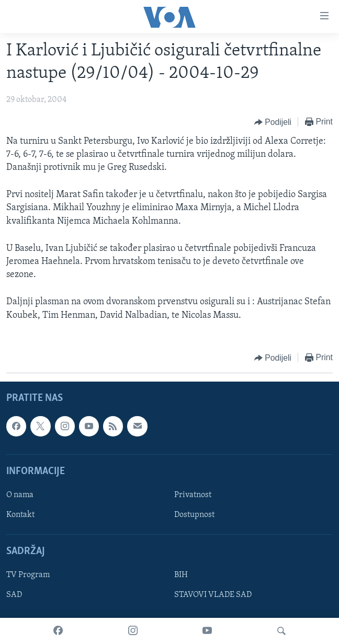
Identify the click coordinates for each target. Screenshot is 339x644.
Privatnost (193, 495)
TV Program (28, 575)
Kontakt (20, 515)
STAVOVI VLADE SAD (213, 595)
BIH (181, 575)
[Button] (273, 122)
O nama (20, 495)
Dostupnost (194, 515)
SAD (14, 595)
